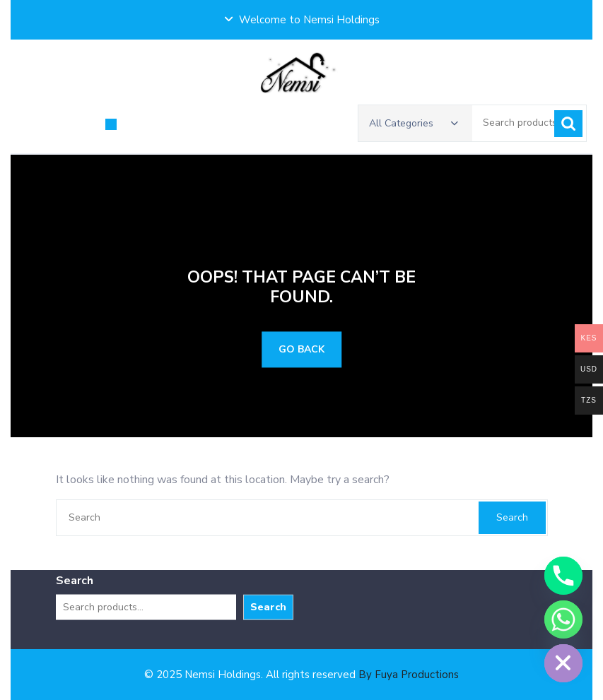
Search (568, 124)
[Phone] (563, 576)
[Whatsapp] (563, 619)
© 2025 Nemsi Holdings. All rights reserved (301, 675)
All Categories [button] (414, 124)
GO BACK (301, 350)
